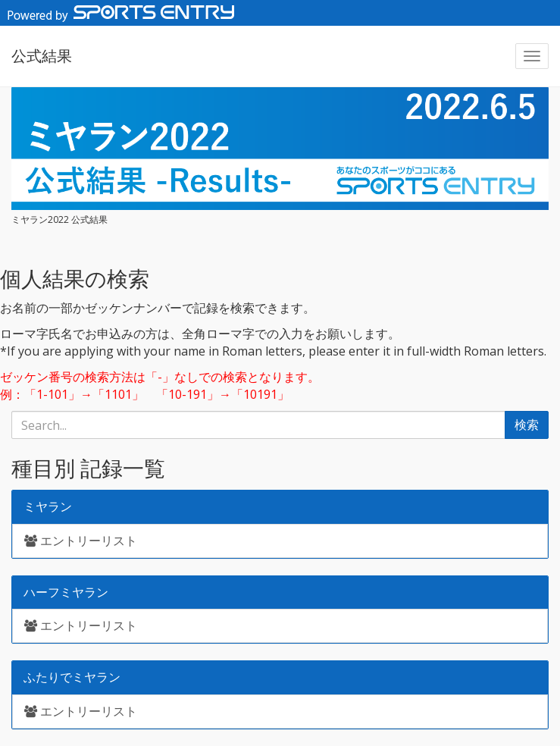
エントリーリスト (81, 541)
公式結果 (42, 56)
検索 (527, 425)
